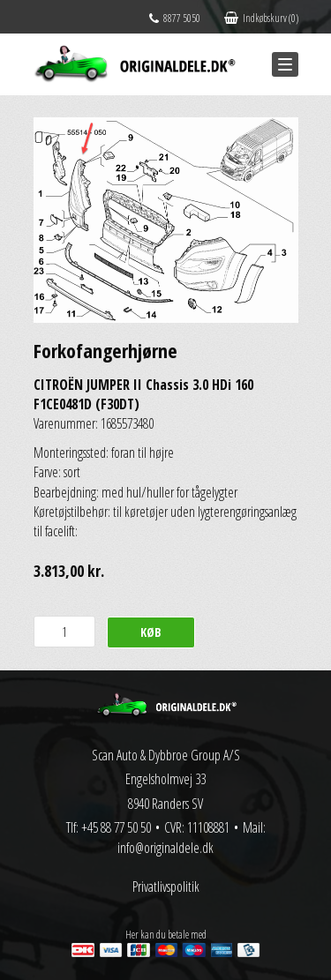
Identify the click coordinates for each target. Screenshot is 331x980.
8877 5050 (175, 18)
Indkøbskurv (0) (261, 18)
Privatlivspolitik (166, 886)
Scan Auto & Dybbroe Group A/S (166, 755)
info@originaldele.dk (165, 848)
